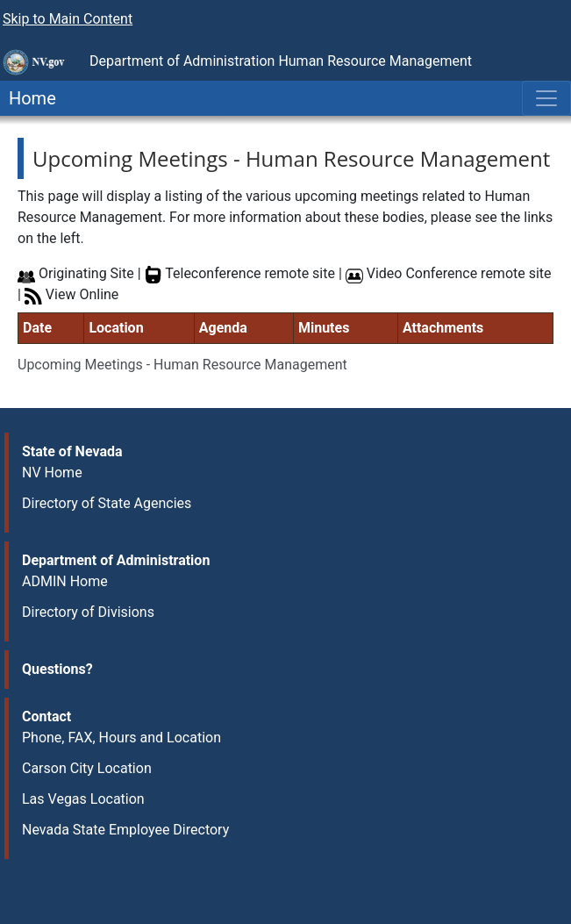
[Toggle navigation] (546, 98)
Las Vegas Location (83, 799)
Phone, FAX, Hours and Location (121, 738)
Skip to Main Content (68, 19)
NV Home (52, 473)
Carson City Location (87, 768)
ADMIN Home (65, 581)
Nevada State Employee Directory (125, 830)
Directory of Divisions (88, 612)
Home (28, 98)
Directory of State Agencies (107, 503)
